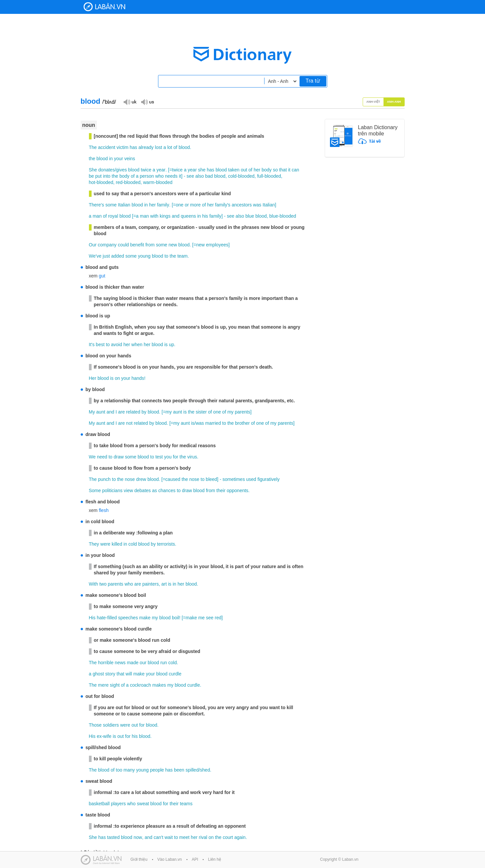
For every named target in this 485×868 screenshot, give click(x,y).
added (118, 256)
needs (171, 176)
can (295, 170)
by (144, 412)
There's (97, 205)
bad (209, 176)
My (92, 412)
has (133, 147)
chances (167, 490)
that (283, 170)
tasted (113, 837)
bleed (211, 479)
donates (106, 170)
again (240, 837)
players (118, 804)
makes (159, 685)
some (111, 205)
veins (130, 159)
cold (133, 544)
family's (223, 205)
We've (95, 256)
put (98, 176)
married (213, 423)
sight (115, 685)
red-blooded (128, 182)
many (129, 770)
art (164, 584)
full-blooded (269, 176)
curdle (175, 674)
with (154, 216)
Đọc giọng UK (130, 102)
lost (159, 147)
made (133, 663)
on (117, 378)
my (169, 412)
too (119, 770)
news (120, 663)
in (111, 159)
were (105, 544)
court (228, 837)
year (161, 170)
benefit (137, 245)
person (147, 176)
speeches (128, 618)
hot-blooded (101, 182)
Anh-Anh (394, 102)
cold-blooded (241, 176)
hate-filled (107, 618)
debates (142, 490)
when (137, 344)
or (187, 205)
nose (130, 479)
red (218, 618)
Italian (124, 205)
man (97, 216)
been (179, 770)
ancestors (242, 205)
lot (170, 147)
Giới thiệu (139, 859)
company (107, 245)
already (146, 147)
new (173, 245)
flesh (104, 510)
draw (119, 457)
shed (205, 770)
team (182, 256)
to (166, 256)
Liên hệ (215, 859)
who (159, 176)
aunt (101, 412)
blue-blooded (283, 216)
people (157, 770)
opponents (238, 490)
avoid (117, 344)
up (172, 344)
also (200, 176)
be (92, 176)
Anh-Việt (373, 102)
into (107, 176)
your (119, 159)
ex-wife (104, 736)
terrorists (166, 544)
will (129, 674)
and (176, 216)
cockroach (141, 685)
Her (93, 378)
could (123, 245)
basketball (99, 804)
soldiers (111, 725)
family (163, 205)
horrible (106, 663)
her (257, 170)
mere (103, 685)
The (93, 147)
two (103, 584)
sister (201, 412)
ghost (98, 674)
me (202, 618)
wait (169, 837)
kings (165, 216)
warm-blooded (158, 182)
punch (104, 479)
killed (117, 544)
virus (192, 457)
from (150, 245)
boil (176, 618)
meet (184, 837)
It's (92, 344)
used (251, 479)
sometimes (234, 479)
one (180, 205)
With (94, 584)
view (128, 490)
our (143, 663)
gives (121, 170)
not (129, 423)
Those (95, 725)
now (138, 837)
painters (150, 584)
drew (141, 479)
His (92, 618)
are (121, 412)
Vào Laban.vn (170, 859)
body (266, 170)
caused (173, 479)
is (166, 344)
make (145, 618)
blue (250, 216)
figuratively (269, 479)
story (110, 674)
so (276, 170)
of (176, 147)
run (164, 663)
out (244, 170)
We (92, 457)
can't (159, 837)
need (102, 457)
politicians (112, 490)
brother (242, 423)
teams (186, 804)
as (155, 490)
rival (203, 837)
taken (234, 170)
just (106, 256)
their (221, 490)
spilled (192, 770)
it (289, 170)
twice (146, 170)
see (190, 176)
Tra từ (313, 81)
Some (95, 490)
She (93, 170)
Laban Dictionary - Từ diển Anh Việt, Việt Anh (104, 7)
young (144, 256)
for (176, 457)
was (257, 205)
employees (217, 245)
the (92, 159)
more (195, 205)
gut (102, 276)
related (133, 412)
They (94, 544)
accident (107, 147)
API (195, 859)
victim (123, 147)
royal (113, 216)
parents (242, 412)
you (168, 457)
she (202, 170)
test (159, 457)
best (100, 344)
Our (93, 245)
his (205, 216)
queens (188, 216)
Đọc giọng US (147, 102)
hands (138, 378)
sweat (143, 804)
